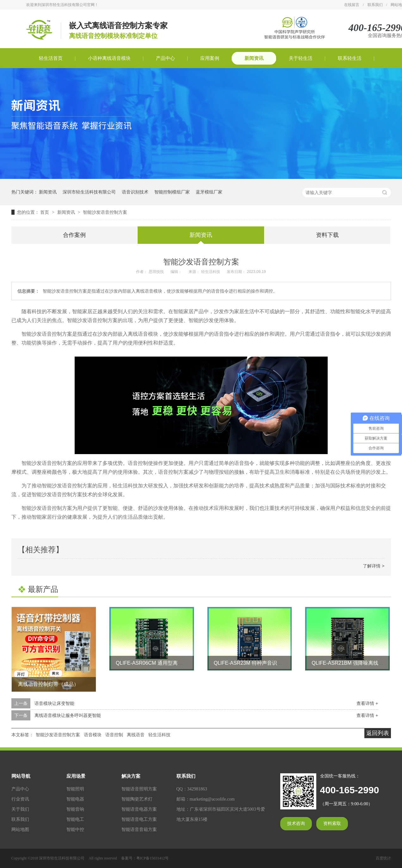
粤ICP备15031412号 (153, 858)
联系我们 (375, 5)
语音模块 (93, 735)
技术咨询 (296, 824)
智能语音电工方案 (139, 819)
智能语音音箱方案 (139, 830)
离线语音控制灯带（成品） (48, 684)
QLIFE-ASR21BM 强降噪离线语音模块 (355, 663)
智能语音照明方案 (139, 789)
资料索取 (332, 824)
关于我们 (20, 809)
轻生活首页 (51, 58)
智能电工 (75, 819)
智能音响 (75, 809)
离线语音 (136, 735)
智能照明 (75, 789)
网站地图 (20, 830)
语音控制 (114, 735)
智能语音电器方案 (139, 809)
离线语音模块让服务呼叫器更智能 (68, 715)
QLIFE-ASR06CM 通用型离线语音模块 (159, 663)
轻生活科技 (159, 735)
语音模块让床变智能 (54, 703)
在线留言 (352, 5)
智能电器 (75, 799)
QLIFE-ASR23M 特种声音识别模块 (253, 663)
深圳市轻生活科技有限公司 (89, 192)
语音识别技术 (135, 192)
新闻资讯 (254, 58)
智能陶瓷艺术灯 (137, 799)
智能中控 (75, 830)
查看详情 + (367, 703)
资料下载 (327, 235)
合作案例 (74, 235)
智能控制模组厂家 (172, 192)
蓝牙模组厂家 (209, 192)
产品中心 (165, 58)
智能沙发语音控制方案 (105, 212)
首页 (45, 212)
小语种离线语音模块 (109, 58)
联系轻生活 (350, 58)
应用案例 (210, 58)
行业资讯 (20, 799)
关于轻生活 (301, 58)
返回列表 (378, 733)
